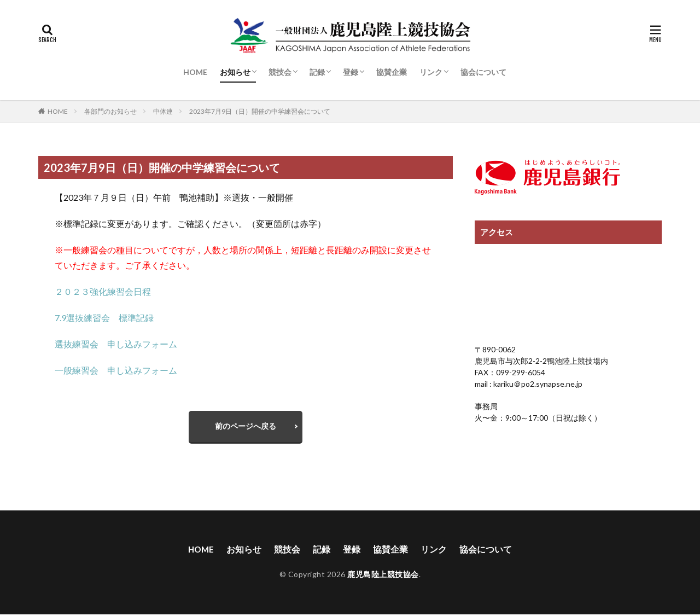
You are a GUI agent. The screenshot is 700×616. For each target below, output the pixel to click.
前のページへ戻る (246, 426)
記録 (317, 72)
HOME (195, 72)
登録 (351, 72)
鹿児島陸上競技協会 (383, 576)
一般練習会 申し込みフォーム (116, 370)
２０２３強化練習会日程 (103, 291)
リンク (431, 72)
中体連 (163, 111)
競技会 (280, 72)
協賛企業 (392, 72)
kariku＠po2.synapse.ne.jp (537, 384)
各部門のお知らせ (110, 111)
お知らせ (235, 72)
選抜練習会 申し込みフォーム (116, 344)
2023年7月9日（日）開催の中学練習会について (260, 111)
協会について (483, 72)
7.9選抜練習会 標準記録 (104, 318)
